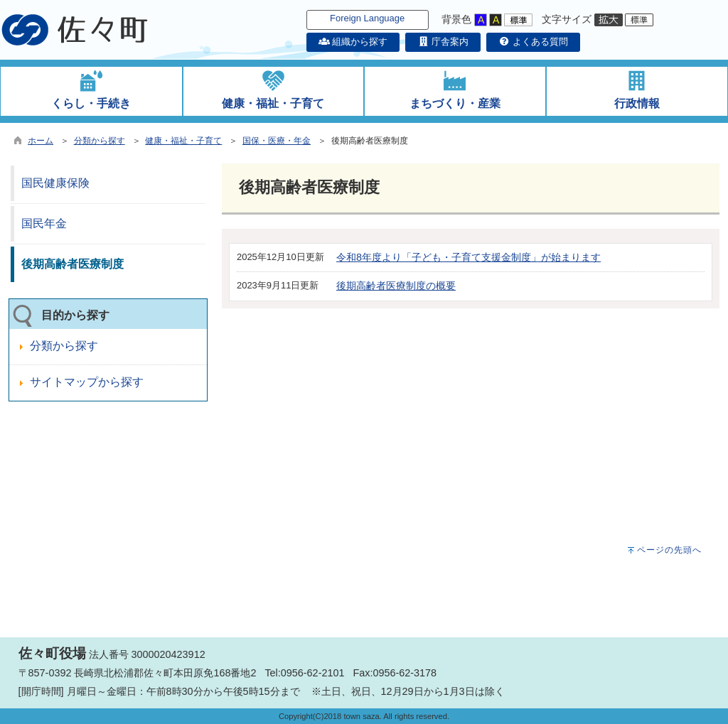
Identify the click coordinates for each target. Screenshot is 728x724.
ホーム (41, 141)
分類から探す (100, 141)
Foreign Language (367, 18)
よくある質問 (533, 42)
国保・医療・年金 (277, 141)
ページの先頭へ (669, 550)
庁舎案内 (443, 42)
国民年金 (44, 223)
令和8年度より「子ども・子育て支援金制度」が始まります (469, 257)
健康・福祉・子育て (183, 141)
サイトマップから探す (87, 382)
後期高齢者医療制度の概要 (396, 286)
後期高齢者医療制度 (73, 264)
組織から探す (353, 42)
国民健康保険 (55, 183)
